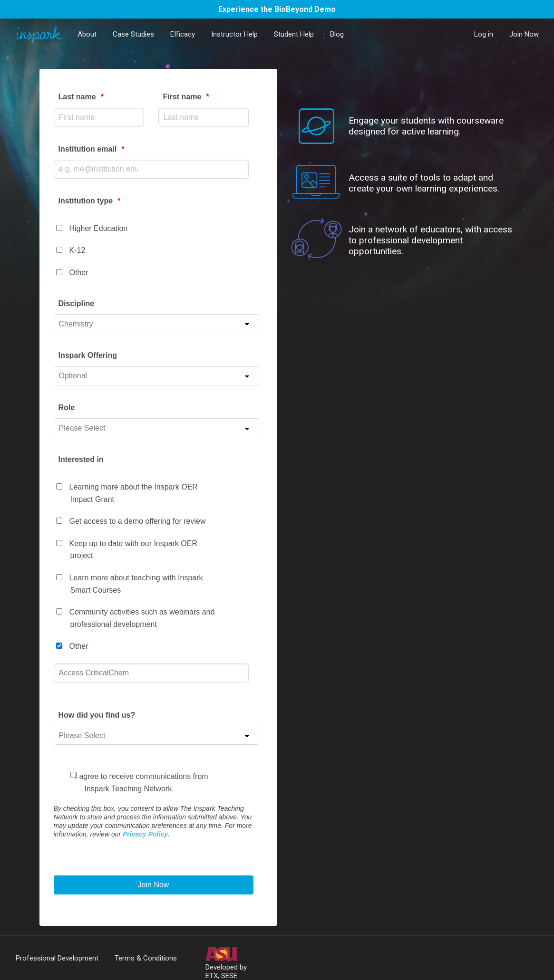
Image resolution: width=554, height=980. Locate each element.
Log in (484, 34)
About (87, 34)
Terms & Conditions (146, 958)
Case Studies (133, 34)
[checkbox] (156, 247)
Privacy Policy (145, 834)
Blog (337, 34)
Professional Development (57, 958)
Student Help (294, 34)
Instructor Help (234, 34)
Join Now (524, 34)
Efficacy (183, 34)
